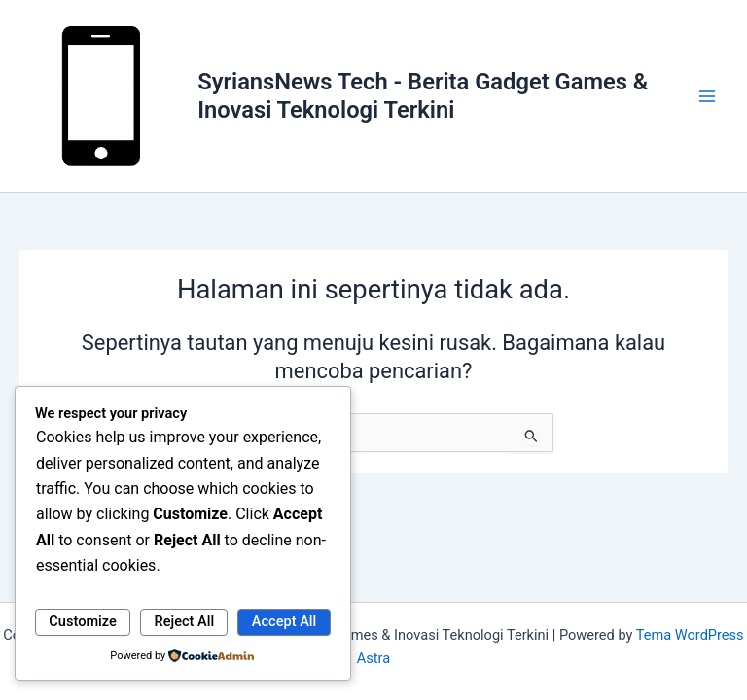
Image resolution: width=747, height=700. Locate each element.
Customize (83, 621)
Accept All (284, 621)
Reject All (185, 621)
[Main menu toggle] (707, 96)
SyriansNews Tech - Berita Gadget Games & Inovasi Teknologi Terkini (423, 95)
